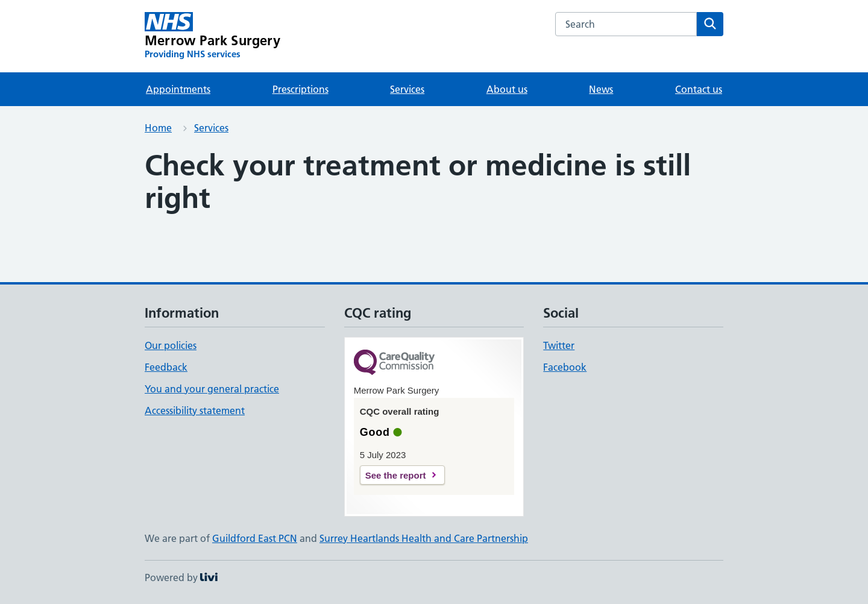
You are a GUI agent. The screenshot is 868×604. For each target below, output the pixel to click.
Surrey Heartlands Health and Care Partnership (424, 538)
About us (507, 89)
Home (158, 128)
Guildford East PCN (255, 538)
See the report (396, 475)
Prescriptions (300, 89)
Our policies (171, 345)
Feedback (166, 367)
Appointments (178, 89)
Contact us (699, 89)
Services (407, 89)
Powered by (181, 577)
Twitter (559, 345)
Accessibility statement (195, 411)
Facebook (565, 367)
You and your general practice (212, 389)
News (601, 89)
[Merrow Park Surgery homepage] (212, 36)
